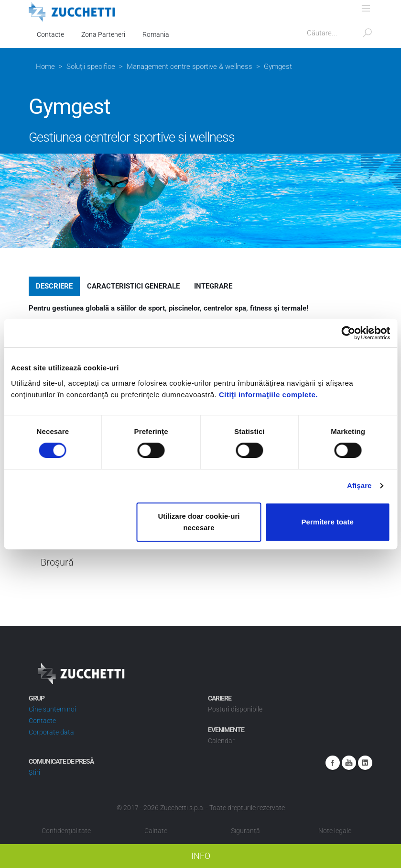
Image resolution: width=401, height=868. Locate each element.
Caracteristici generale (133, 286)
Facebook (333, 763)
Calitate (156, 831)
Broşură (57, 562)
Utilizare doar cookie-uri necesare (199, 522)
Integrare (213, 286)
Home (45, 67)
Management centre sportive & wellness (190, 67)
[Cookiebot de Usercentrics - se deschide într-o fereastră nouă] (348, 333)
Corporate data (51, 732)
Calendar (221, 741)
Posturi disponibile (235, 709)
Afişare (359, 485)
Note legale (335, 831)
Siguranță (245, 831)
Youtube (349, 763)
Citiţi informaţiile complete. (268, 395)
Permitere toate (328, 522)
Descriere (54, 286)
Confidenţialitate (66, 831)
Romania (156, 34)
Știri (34, 772)
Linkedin (365, 763)
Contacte (50, 34)
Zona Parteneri (103, 34)
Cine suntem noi (52, 709)
